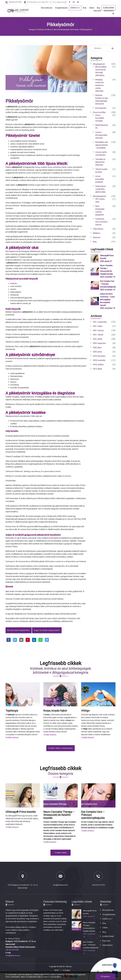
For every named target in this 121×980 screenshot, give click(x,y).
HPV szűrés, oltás (100, 200)
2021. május (98, 326)
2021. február (98, 335)
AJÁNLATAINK (108, 8)
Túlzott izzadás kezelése (101, 171)
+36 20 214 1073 (98, 886)
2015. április (98, 369)
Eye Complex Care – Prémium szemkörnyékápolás (108, 284)
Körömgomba (101, 108)
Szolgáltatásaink (60, 8)
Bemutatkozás (45, 8)
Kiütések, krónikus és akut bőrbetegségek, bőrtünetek (102, 100)
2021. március (98, 330)
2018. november (99, 360)
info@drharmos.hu (60, 886)
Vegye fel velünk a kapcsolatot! (47, 630)
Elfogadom (105, 976)
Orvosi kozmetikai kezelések (100, 179)
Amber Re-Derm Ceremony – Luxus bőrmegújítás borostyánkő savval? (107, 300)
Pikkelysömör (19, 101)
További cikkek (60, 853)
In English (67, 971)
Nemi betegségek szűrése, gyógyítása (100, 210)
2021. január (98, 339)
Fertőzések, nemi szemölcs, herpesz (102, 222)
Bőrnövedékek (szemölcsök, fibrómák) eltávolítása (101, 71)
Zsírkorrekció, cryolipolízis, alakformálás (101, 189)
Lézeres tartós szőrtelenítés (101, 154)
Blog (98, 8)
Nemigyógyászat (99, 196)
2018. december (99, 356)
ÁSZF (57, 971)
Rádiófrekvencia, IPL (102, 127)
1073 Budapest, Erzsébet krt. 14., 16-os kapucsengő (47, 2)
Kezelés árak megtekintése (19, 630)
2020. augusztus (99, 343)
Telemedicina (98, 229)
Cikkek (91, 8)
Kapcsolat (97, 11)
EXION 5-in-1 (74, 8)
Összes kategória (60, 774)
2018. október (98, 365)
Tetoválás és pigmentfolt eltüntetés (100, 162)
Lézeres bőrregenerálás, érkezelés (101, 135)
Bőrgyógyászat (99, 64)
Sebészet (97, 237)
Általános (97, 233)
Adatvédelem (109, 11)
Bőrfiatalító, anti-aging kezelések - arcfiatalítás (102, 145)
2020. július (97, 347)
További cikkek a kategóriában (61, 749)
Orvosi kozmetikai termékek (100, 118)
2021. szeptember (100, 322)
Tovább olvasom (12, 738)
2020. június (98, 352)
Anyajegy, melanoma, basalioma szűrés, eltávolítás (100, 85)
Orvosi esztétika (99, 112)
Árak (84, 8)
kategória (61, 671)
